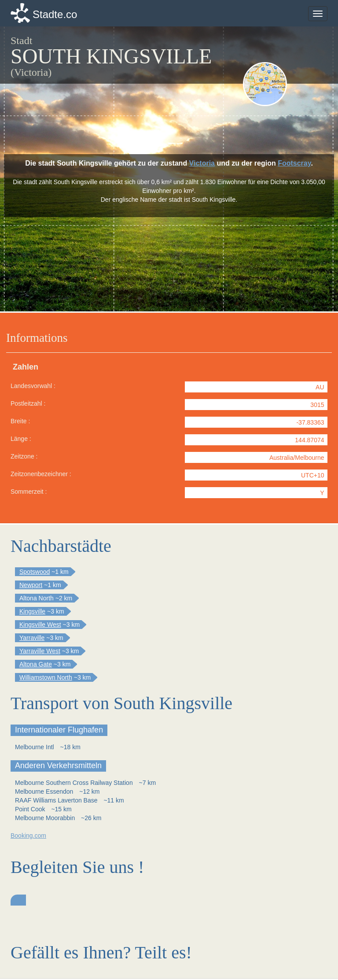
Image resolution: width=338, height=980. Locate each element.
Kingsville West (40, 625)
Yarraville (32, 638)
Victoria (202, 163)
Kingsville (32, 611)
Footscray (294, 163)
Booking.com (28, 836)
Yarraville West (40, 651)
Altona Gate (36, 664)
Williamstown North (46, 677)
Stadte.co (55, 14)
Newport (31, 585)
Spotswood (35, 572)
